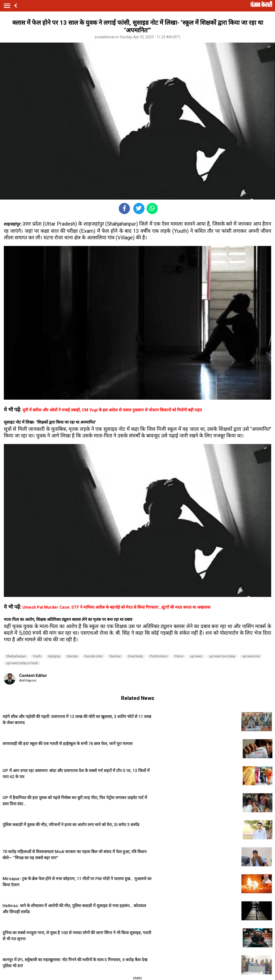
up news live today (222, 656)
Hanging (54, 656)
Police (179, 656)
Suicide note (93, 656)
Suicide (72, 656)
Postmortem (159, 656)
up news (196, 656)
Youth (37, 656)
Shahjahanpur (16, 656)
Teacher (115, 656)
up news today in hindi (22, 663)
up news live (251, 656)
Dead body (135, 656)
